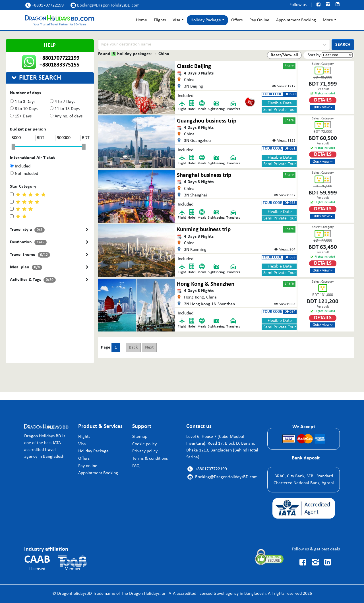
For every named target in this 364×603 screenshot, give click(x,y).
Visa (176, 20)
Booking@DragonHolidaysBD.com (105, 5)
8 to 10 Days (24, 109)
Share (289, 66)
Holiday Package (93, 451)
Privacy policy (145, 451)
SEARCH (343, 45)
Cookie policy (144, 444)
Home (141, 20)
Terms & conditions (150, 459)
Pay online (88, 466)
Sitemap (140, 437)
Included (20, 166)
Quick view (322, 107)
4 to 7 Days (62, 102)
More (328, 20)
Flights (160, 20)
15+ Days (21, 116)
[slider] (15, 147)
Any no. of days (66, 116)
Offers (237, 20)
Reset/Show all (284, 55)
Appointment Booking (296, 20)
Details (323, 100)
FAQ (136, 466)
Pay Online (259, 20)
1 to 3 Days (23, 102)
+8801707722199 (45, 5)
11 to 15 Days (65, 109)
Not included (24, 174)
